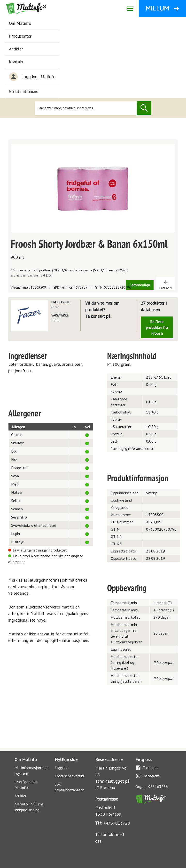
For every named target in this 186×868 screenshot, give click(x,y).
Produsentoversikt (70, 776)
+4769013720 (116, 823)
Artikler (16, 49)
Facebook (147, 768)
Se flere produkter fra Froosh (157, 327)
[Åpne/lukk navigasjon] (130, 8)
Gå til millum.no (24, 91)
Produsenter (20, 36)
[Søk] (86, 108)
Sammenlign (140, 285)
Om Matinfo (20, 23)
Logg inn (62, 768)
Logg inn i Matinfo (32, 77)
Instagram (147, 776)
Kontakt (16, 62)
